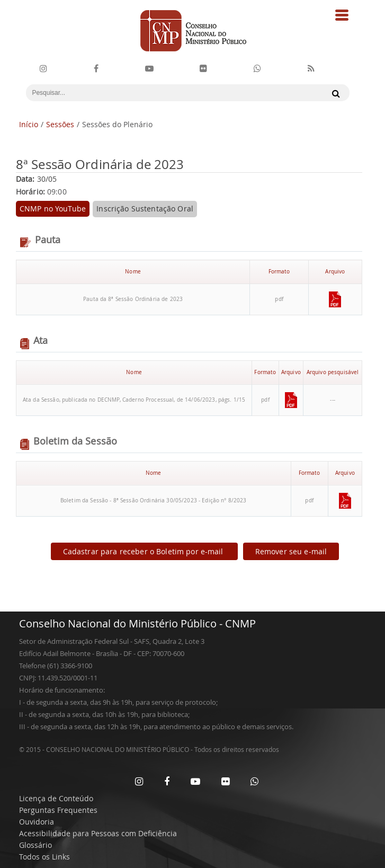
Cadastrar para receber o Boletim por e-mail (144, 551)
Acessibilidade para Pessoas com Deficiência (98, 833)
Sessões (60, 124)
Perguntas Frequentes (58, 810)
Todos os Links (44, 857)
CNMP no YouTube (53, 209)
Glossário (35, 845)
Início (29, 124)
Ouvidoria (37, 822)
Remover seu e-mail (291, 551)
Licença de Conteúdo (56, 798)
